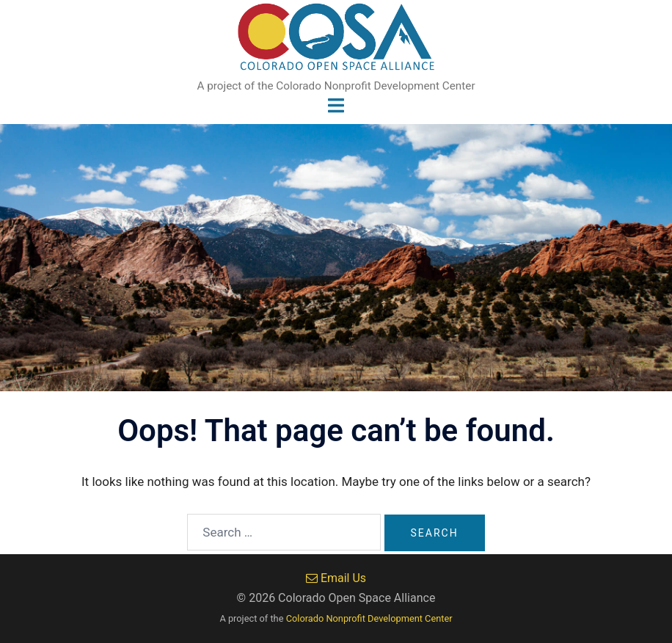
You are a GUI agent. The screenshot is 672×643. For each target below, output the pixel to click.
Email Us (336, 578)
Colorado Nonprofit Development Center (369, 618)
